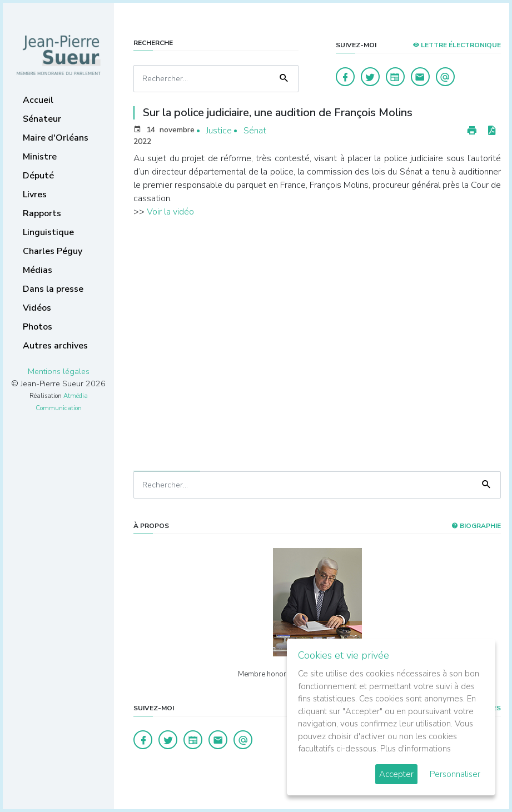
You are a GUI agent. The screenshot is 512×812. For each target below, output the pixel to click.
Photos (38, 327)
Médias (38, 270)
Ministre (40, 157)
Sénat (255, 131)
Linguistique (48, 232)
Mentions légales (59, 371)
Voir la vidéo (170, 212)
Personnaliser (455, 774)
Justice (219, 131)
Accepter (396, 774)
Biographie (476, 526)
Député (38, 176)
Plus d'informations (416, 749)
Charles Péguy (53, 251)
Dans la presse (53, 289)
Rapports (42, 213)
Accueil (38, 100)
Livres (35, 195)
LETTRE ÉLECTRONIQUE (457, 45)
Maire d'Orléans (56, 138)
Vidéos (37, 308)
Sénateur (42, 119)
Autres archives (55, 346)
